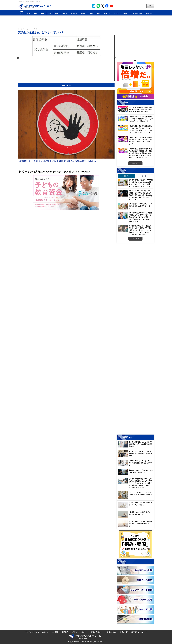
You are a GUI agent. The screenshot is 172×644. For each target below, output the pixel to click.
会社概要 (55, 632)
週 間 (126, 176)
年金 (50, 13)
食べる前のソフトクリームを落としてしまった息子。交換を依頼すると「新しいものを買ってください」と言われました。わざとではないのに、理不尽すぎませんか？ (140, 230)
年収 (29, 13)
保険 (57, 13)
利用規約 (65, 632)
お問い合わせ (112, 632)
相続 (36, 13)
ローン (65, 13)
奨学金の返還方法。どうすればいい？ (41, 32)
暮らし (83, 13)
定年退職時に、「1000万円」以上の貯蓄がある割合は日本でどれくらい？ (140, 206)
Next (115, 58)
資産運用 (74, 13)
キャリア (107, 13)
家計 (98, 13)
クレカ (116, 13)
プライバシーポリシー (80, 632)
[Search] (130, 6)
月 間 (144, 176)
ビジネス (126, 13)
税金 (43, 13)
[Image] (35, 6)
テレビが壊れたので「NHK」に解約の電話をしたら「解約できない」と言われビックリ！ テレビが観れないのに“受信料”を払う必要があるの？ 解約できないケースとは (140, 217)
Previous (18, 58)
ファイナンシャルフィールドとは (37, 632)
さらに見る (135, 163)
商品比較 (149, 13)
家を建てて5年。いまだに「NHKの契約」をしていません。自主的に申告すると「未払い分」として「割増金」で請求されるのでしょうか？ (141, 183)
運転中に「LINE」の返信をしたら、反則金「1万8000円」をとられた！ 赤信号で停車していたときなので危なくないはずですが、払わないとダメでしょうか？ (140, 195)
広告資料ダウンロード (139, 632)
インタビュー (137, 13)
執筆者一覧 (124, 632)
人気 (21, 13)
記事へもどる (66, 85)
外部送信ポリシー (97, 632)
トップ (20, 29)
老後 (91, 13)
